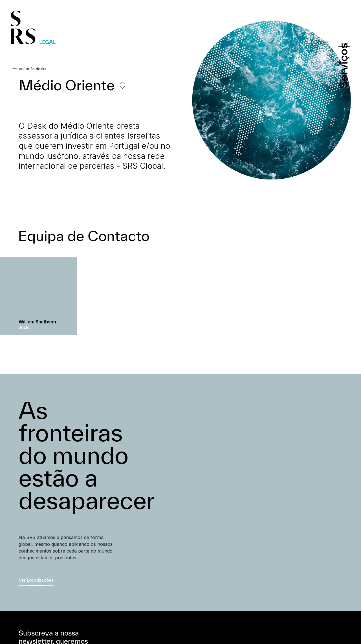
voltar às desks (32, 69)
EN (326, 43)
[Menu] (344, 43)
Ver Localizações (36, 580)
